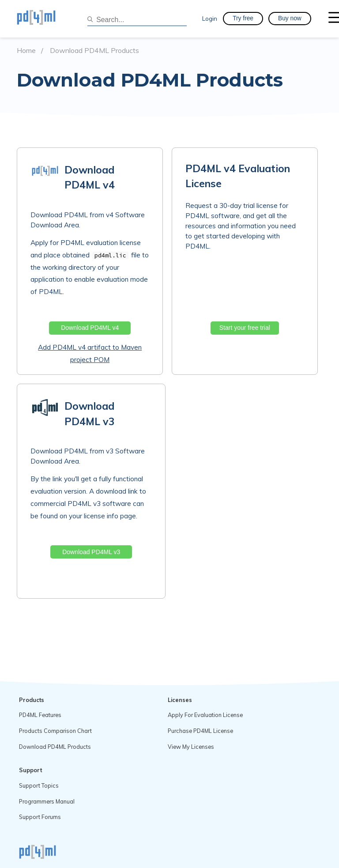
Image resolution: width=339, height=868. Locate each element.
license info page (110, 516)
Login (210, 18)
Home (26, 51)
